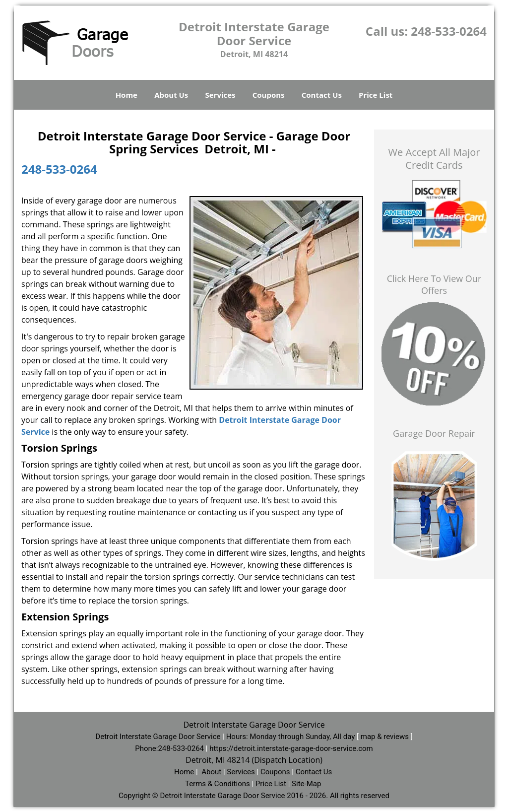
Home (127, 95)
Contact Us (322, 95)
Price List (376, 95)
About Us (171, 95)
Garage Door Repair (434, 433)
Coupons (269, 95)
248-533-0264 (449, 31)
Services (221, 95)
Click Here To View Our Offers (434, 284)
